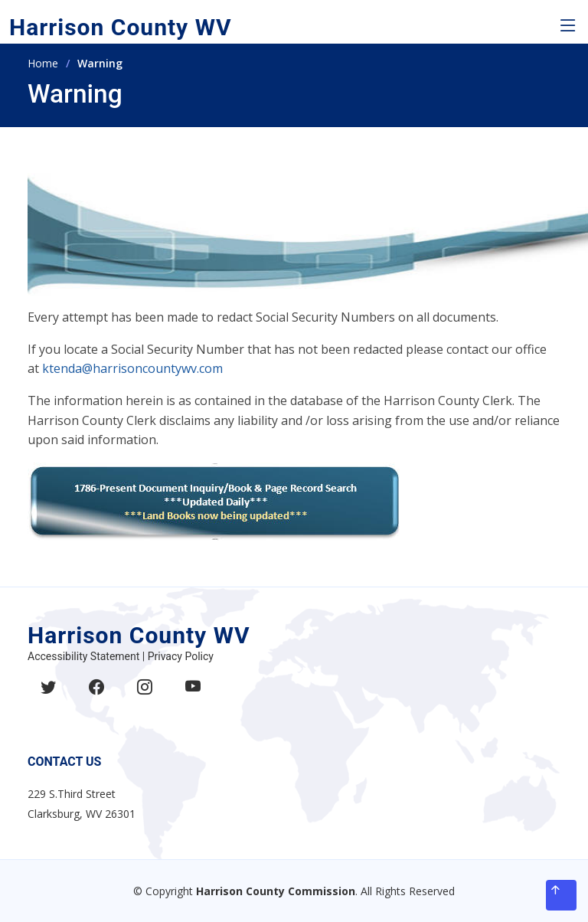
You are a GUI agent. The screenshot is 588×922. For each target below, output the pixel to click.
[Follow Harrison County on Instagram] (145, 696)
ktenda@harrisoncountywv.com (132, 368)
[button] (568, 26)
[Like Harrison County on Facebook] (96, 696)
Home (43, 63)
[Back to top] (561, 895)
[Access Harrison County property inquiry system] (214, 500)
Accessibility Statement (83, 656)
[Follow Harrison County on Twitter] (48, 696)
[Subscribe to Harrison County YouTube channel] (193, 696)
